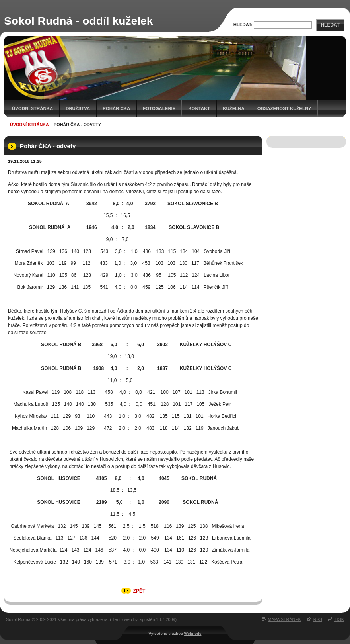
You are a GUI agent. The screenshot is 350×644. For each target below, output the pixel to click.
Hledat (330, 25)
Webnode (193, 633)
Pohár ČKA (116, 108)
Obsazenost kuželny (284, 108)
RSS (318, 619)
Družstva (78, 108)
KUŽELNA (233, 108)
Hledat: (243, 25)
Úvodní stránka (32, 108)
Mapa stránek (285, 619)
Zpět (139, 591)
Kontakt (199, 108)
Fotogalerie (159, 108)
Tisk (339, 619)
